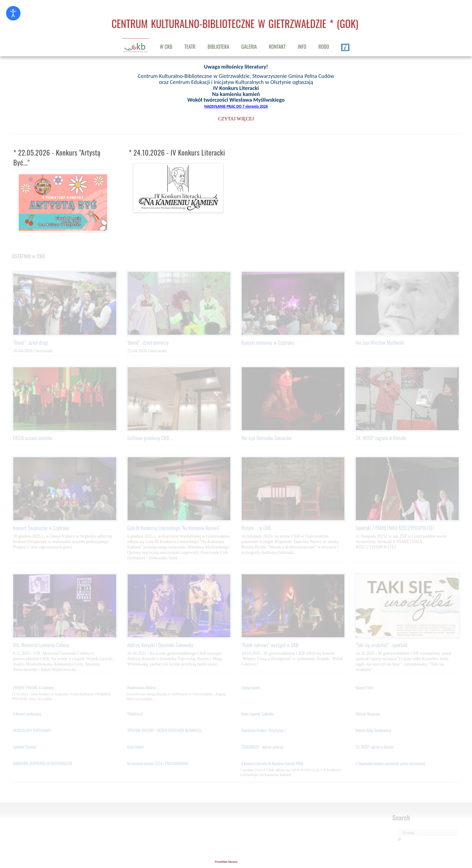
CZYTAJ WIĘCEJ (236, 118)
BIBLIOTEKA (219, 46)
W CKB (166, 46)
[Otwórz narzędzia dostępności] (13, 13)
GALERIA (249, 46)
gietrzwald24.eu (236, 862)
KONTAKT (277, 46)
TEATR (190, 46)
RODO (324, 46)
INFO (302, 46)
